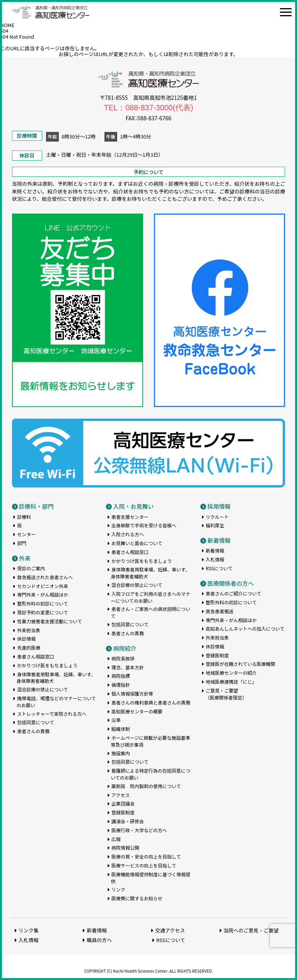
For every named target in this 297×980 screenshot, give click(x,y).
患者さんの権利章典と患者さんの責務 (151, 702)
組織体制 (121, 729)
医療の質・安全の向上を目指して (146, 856)
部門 (22, 543)
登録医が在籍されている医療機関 (241, 664)
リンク (118, 889)
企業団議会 (123, 803)
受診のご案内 (31, 568)
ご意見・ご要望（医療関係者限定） (226, 694)
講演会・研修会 (128, 821)
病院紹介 (125, 648)
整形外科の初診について (43, 603)
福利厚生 (215, 525)
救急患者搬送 (220, 611)
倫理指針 (121, 685)
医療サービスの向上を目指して (144, 865)
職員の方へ (99, 940)
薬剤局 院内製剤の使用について (146, 786)
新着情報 (219, 540)
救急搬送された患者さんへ (45, 577)
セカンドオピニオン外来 (43, 586)
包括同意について (36, 722)
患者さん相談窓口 (36, 656)
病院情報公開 (125, 847)
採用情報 (219, 506)
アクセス (120, 795)
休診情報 (26, 639)
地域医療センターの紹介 (231, 673)
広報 (116, 839)
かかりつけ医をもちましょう (47, 665)
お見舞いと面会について (137, 543)
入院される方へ (128, 534)
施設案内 (121, 753)
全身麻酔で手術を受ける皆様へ (144, 525)
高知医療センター (51, 12)
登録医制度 (123, 812)
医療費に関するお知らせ (137, 898)
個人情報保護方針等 (132, 694)
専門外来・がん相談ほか (43, 594)
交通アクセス (170, 930)
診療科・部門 (36, 506)
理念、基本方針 (128, 667)
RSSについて (219, 568)
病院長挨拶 (123, 658)
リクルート (217, 517)
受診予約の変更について (43, 612)
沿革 (116, 720)
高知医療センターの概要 (137, 711)
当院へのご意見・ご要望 (251, 930)
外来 (25, 558)
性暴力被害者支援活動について (49, 621)
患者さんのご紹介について (234, 593)
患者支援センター (130, 517)
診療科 (24, 517)
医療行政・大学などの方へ (139, 830)
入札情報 (215, 559)
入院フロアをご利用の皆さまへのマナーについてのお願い (150, 597)
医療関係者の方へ (230, 583)
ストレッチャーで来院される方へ (52, 714)
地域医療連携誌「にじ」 (231, 682)
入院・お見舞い (133, 506)
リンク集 (29, 930)
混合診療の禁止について (43, 689)
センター (26, 534)
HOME (7, 25)
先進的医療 (29, 647)
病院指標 (121, 676)
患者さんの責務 (33, 731)
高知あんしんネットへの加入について (245, 629)
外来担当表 (29, 630)
